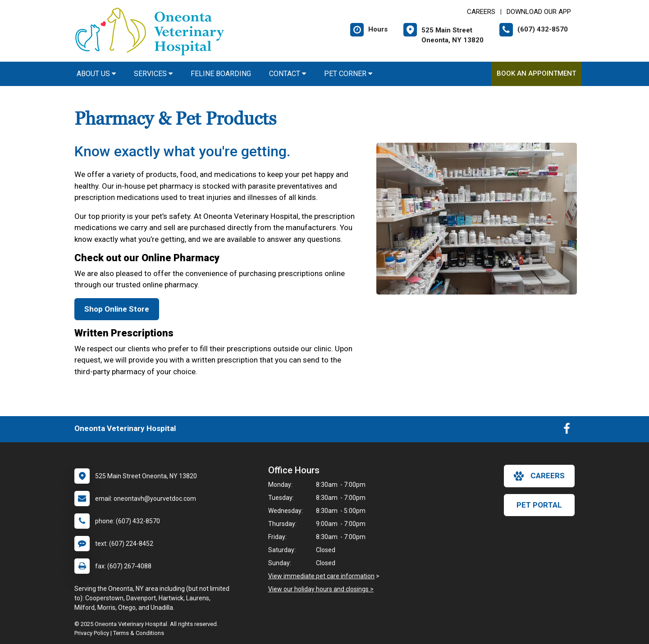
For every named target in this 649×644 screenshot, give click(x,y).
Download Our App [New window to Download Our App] (539, 12)
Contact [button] (288, 74)
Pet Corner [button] (348, 74)
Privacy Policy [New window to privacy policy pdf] (92, 633)
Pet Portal (539, 505)
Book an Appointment (536, 73)
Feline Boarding (221, 74)
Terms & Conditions (139, 633)
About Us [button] (96, 74)
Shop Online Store (117, 309)
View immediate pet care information (321, 576)
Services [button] (153, 74)
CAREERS (481, 12)
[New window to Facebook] (567, 431)
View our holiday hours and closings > (321, 589)
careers (539, 476)
